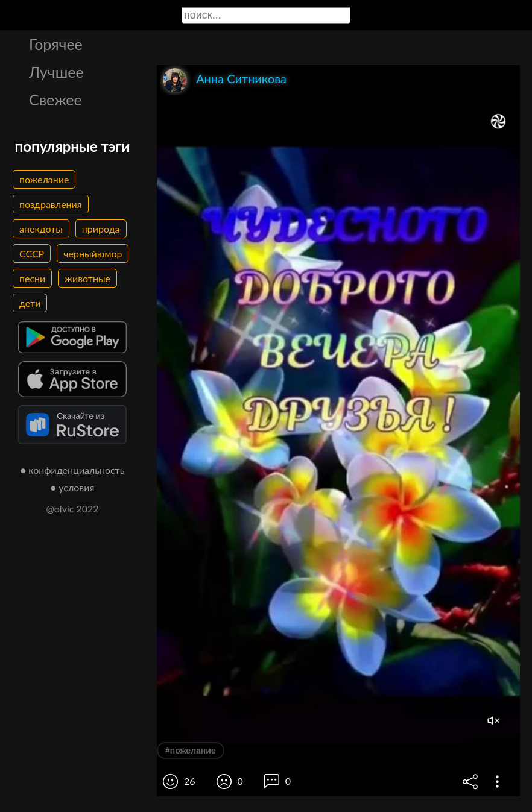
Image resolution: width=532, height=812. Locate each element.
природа (101, 229)
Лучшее (56, 72)
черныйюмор (93, 253)
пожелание (44, 179)
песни (32, 278)
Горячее (56, 44)
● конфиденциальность (73, 470)
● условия (73, 487)
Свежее (55, 99)
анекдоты (41, 229)
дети (30, 303)
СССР (32, 253)
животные (87, 278)
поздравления (51, 204)
